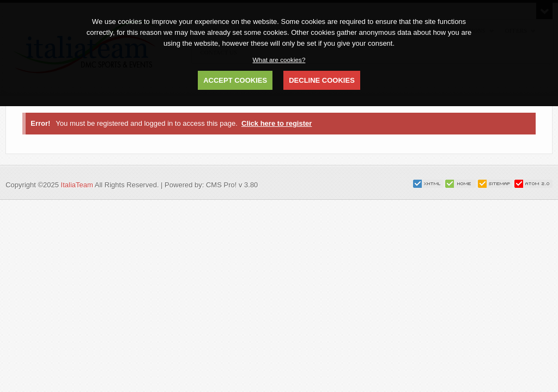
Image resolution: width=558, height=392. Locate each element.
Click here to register (277, 123)
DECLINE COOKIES (322, 80)
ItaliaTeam (77, 185)
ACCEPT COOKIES (235, 80)
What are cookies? (279, 60)
